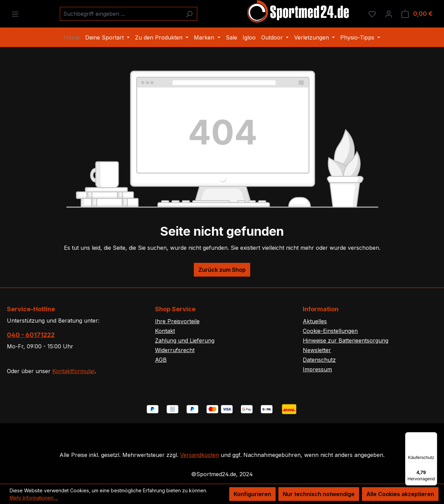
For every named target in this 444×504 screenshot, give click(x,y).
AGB (161, 360)
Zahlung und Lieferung (185, 340)
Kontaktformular (74, 371)
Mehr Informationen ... (34, 498)
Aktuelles (315, 321)
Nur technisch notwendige (319, 494)
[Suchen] (189, 14)
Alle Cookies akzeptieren (400, 494)
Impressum (317, 369)
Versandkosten (199, 455)
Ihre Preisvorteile (177, 321)
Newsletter (317, 350)
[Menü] (15, 14)
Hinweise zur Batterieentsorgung (346, 340)
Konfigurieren (252, 494)
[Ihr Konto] (389, 14)
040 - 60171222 (31, 335)
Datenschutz (319, 360)
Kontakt (165, 331)
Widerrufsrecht (175, 350)
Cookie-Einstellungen (330, 331)
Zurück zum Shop (222, 270)
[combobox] (121, 14)
